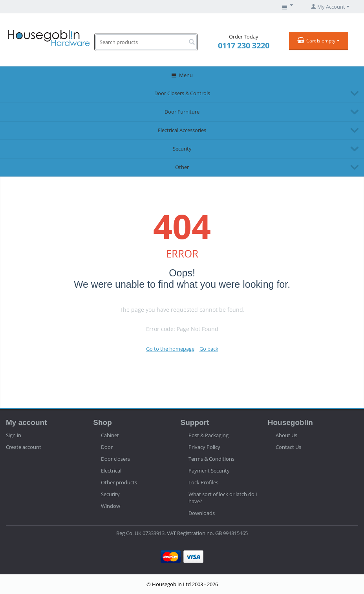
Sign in (14, 435)
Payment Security (209, 471)
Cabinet (110, 435)
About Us (286, 435)
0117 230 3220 (244, 45)
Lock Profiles (203, 482)
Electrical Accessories (182, 130)
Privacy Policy (204, 447)
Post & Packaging (209, 435)
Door (107, 447)
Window (111, 506)
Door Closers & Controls (182, 93)
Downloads (202, 513)
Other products (119, 482)
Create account (24, 447)
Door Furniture (182, 112)
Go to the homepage (170, 349)
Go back (209, 349)
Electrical (111, 471)
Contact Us (288, 447)
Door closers (115, 459)
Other (182, 167)
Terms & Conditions (211, 459)
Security (182, 149)
